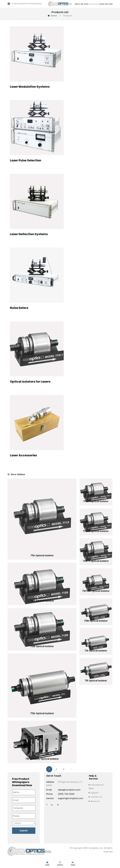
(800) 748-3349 (81, 4)
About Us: (95, 801)
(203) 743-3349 (106, 4)
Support (94, 793)
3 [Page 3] (64, 769)
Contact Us (96, 797)
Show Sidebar (16, 474)
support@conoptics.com (71, 798)
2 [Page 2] (56, 769)
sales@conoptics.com (69, 790)
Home (54, 15)
